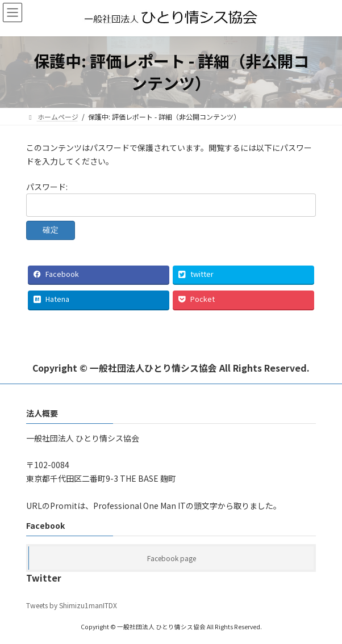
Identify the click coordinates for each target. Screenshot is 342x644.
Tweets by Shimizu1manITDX (72, 605)
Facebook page (172, 558)
